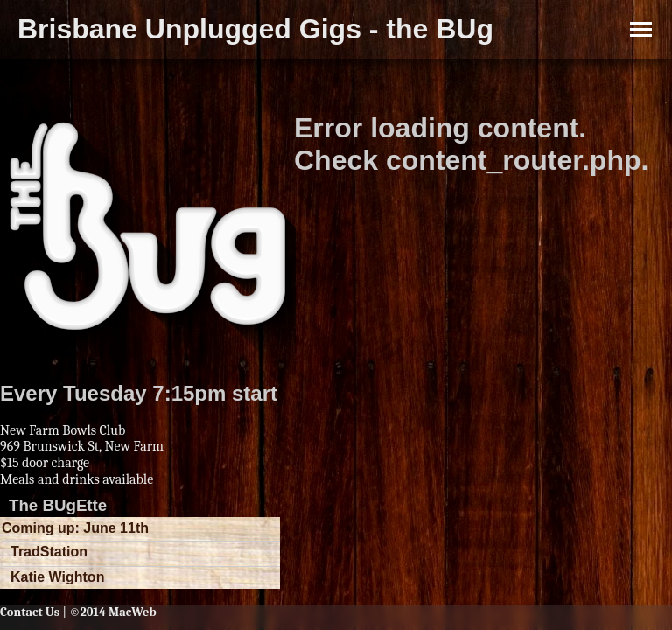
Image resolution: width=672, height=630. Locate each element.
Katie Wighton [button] (57, 577)
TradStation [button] (49, 552)
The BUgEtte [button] (58, 505)
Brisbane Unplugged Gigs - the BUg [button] (255, 29)
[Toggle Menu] (641, 29)
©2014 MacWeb (112, 612)
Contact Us (30, 612)
